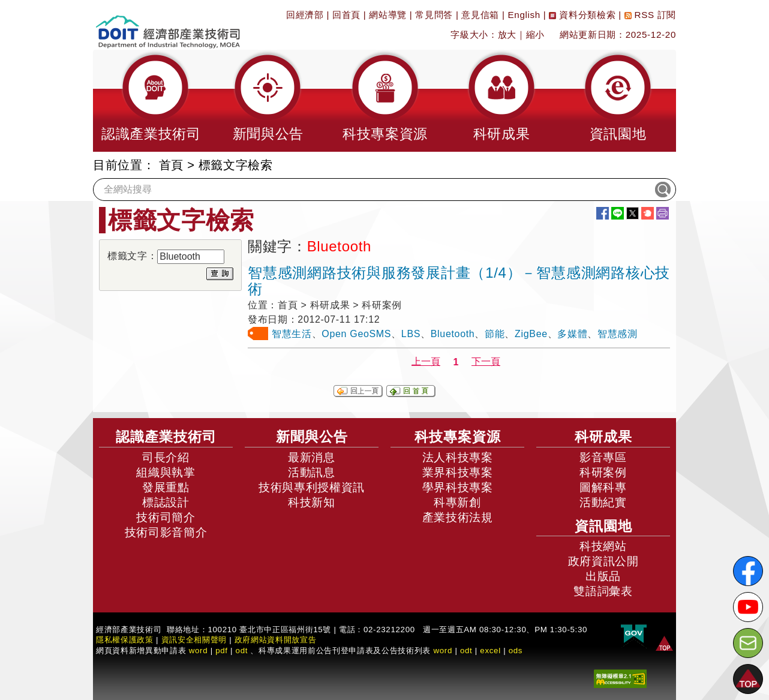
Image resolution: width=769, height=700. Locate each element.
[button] (151, 101)
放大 (507, 34)
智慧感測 (618, 334)
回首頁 (346, 15)
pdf (222, 651)
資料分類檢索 (582, 15)
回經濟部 (305, 15)
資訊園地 (603, 526)
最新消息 (312, 457)
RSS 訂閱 (650, 15)
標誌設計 (166, 502)
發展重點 (166, 487)
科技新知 (312, 502)
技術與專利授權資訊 (312, 487)
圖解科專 (603, 487)
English (524, 15)
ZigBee (531, 334)
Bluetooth (453, 334)
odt (242, 651)
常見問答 (434, 15)
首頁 (171, 165)
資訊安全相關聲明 (194, 640)
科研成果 (603, 437)
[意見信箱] (748, 643)
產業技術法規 (458, 517)
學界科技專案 (458, 487)
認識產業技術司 (166, 437)
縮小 (535, 34)
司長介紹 (166, 457)
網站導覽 (388, 15)
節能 (495, 334)
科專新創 (457, 502)
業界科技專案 (458, 472)
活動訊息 (312, 472)
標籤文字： (132, 256)
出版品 (603, 576)
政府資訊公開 (603, 561)
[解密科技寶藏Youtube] (748, 607)
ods (516, 651)
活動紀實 (603, 502)
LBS (411, 334)
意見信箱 (480, 15)
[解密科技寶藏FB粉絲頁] (748, 571)
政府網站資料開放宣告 (276, 640)
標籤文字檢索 (236, 165)
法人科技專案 (458, 457)
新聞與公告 (312, 437)
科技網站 (603, 546)
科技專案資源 (458, 437)
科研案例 (603, 472)
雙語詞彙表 (603, 591)
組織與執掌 (166, 472)
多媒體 (572, 334)
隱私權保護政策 (125, 640)
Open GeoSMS (356, 334)
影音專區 (603, 457)
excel (490, 651)
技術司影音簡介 (166, 532)
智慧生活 (292, 334)
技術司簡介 (166, 517)
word (443, 651)
